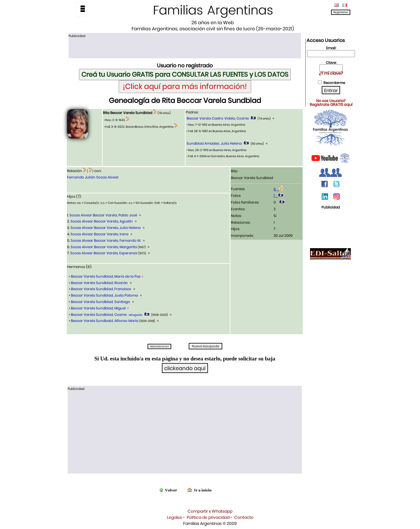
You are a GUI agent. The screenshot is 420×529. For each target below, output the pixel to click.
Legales (174, 517)
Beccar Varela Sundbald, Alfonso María (105, 321)
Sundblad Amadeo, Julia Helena (214, 143)
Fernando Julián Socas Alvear (93, 177)
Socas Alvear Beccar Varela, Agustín (102, 221)
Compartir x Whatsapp (210, 511)
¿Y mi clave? (331, 73)
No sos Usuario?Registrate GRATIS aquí (331, 103)
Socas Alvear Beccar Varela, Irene (99, 234)
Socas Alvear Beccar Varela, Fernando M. (106, 240)
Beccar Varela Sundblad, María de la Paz (106, 276)
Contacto (244, 517)
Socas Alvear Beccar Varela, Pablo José (103, 215)
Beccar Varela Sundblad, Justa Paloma (104, 295)
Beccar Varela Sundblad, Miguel (98, 308)
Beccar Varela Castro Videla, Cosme (218, 118)
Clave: (331, 63)
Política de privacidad (208, 517)
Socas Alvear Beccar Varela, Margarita (104, 247)
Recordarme (334, 83)
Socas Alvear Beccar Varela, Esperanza (104, 253)
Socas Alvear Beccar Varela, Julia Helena (106, 228)
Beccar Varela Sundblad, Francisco (101, 289)
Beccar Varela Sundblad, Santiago (100, 302)
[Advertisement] (185, 48)
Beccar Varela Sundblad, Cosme (106, 315)
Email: (331, 48)
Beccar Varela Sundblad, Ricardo (99, 283)
